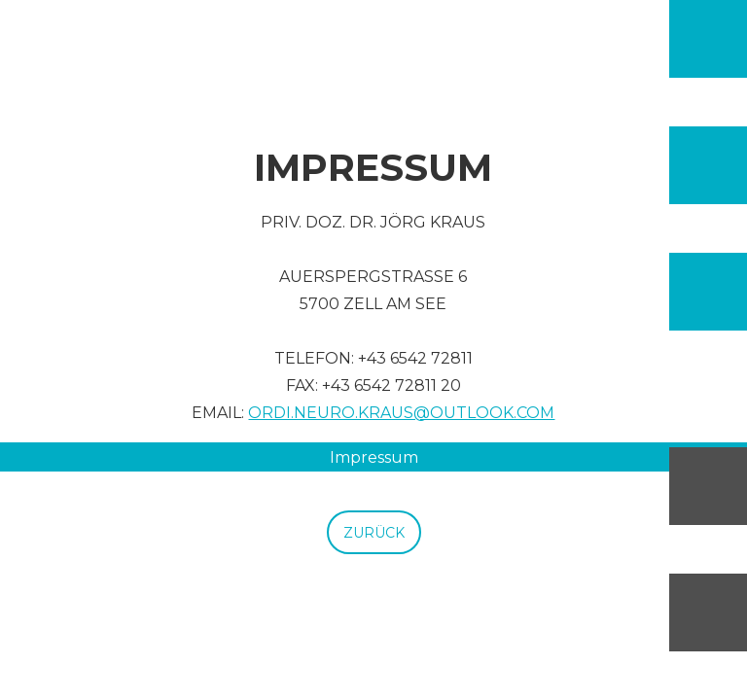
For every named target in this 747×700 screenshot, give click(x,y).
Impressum (374, 457)
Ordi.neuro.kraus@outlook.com (401, 413)
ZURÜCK (374, 533)
